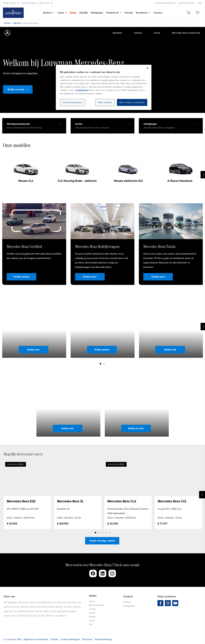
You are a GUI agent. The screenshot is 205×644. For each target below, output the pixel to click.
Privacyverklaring (103, 639)
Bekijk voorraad (18, 89)
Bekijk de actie (136, 428)
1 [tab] (101, 364)
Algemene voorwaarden (36, 639)
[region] (104, 87)
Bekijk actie (34, 350)
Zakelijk (83, 13)
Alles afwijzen (105, 102)
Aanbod (47, 13)
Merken (17, 23)
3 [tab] (103, 533)
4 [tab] (106, 533)
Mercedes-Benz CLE (172, 501)
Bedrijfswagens (29, 3)
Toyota (92, 609)
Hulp (200, 3)
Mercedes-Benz (97, 605)
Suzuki (92, 613)
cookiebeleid (82, 90)
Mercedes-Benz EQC (21, 501)
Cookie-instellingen (72, 102)
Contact (158, 13)
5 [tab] (110, 533)
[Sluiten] (148, 68)
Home (7, 23)
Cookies (54, 639)
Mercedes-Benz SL (70, 501)
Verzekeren (142, 13)
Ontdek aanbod (21, 277)
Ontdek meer (90, 277)
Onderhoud (112, 13)
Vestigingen (97, 13)
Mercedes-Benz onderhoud (186, 33)
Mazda (93, 617)
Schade (129, 13)
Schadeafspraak (186, 3)
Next (202, 495)
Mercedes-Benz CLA (122, 501)
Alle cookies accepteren (132, 102)
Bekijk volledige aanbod (102, 541)
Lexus (92, 601)
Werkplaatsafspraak (165, 3)
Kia (91, 624)
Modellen (117, 33)
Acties (73, 13)
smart (92, 621)
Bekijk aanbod (102, 350)
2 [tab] (104, 364)
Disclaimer (87, 639)
